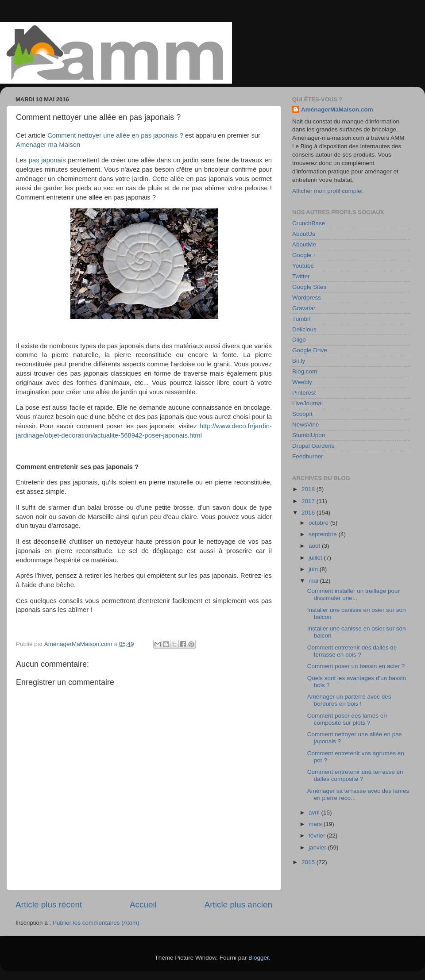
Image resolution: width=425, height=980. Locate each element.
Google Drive (310, 350)
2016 (309, 513)
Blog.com (305, 371)
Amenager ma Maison (48, 145)
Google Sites (309, 287)
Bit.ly (299, 361)
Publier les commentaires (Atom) (96, 923)
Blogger (259, 958)
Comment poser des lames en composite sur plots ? (347, 719)
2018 (309, 489)
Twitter (301, 276)
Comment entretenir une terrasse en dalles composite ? (355, 775)
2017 (309, 501)
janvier (318, 847)
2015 (309, 862)
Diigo (299, 340)
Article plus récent (49, 905)
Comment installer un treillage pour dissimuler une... (354, 594)
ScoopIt (302, 414)
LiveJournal (307, 403)
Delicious (304, 329)
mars (316, 824)
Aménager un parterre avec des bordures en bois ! (349, 700)
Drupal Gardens (313, 446)
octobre (319, 523)
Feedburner (308, 456)
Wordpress (307, 298)
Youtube (303, 266)
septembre (324, 534)
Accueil (143, 905)
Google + (304, 255)
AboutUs (304, 234)
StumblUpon (309, 435)
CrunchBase (309, 223)
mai (314, 581)
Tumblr (301, 319)
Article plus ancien (238, 905)
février (318, 836)
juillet (316, 558)
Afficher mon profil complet (328, 191)
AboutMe (304, 244)
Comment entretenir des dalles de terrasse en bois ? (352, 651)
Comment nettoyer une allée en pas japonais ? (115, 135)
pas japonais (47, 160)
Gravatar (304, 308)
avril (315, 813)
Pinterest (304, 393)
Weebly (302, 382)
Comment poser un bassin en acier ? (356, 666)
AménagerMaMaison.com (337, 110)
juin (314, 569)
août (315, 546)
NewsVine (306, 425)
